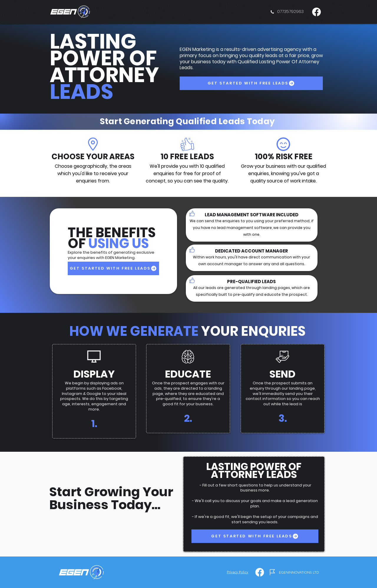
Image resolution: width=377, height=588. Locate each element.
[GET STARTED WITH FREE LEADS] (251, 83)
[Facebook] (316, 12)
